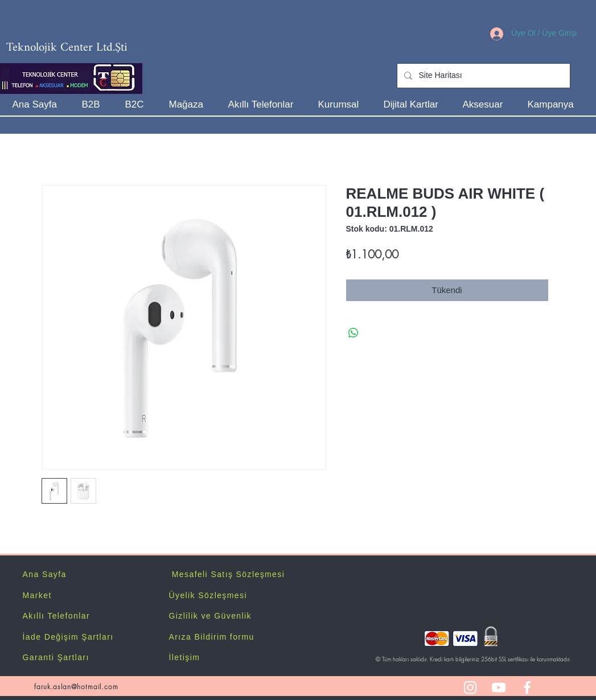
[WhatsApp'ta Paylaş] (354, 333)
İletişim (185, 657)
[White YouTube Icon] (499, 687)
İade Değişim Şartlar (67, 637)
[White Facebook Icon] (527, 687)
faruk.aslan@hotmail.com (76, 687)
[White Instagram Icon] (470, 687)
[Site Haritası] (482, 76)
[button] (342, 104)
